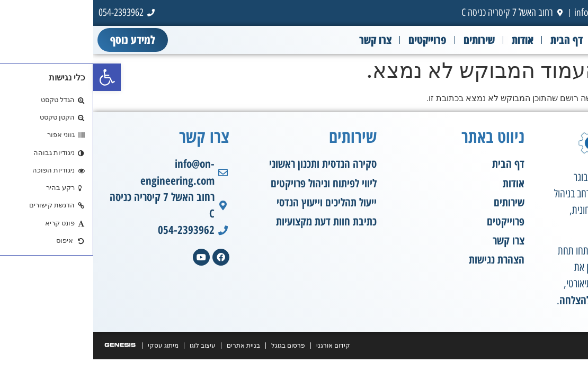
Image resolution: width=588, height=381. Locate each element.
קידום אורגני (240, 346)
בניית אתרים (150, 346)
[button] (14, 77)
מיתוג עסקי (70, 346)
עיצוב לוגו (109, 346)
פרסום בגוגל (195, 346)
